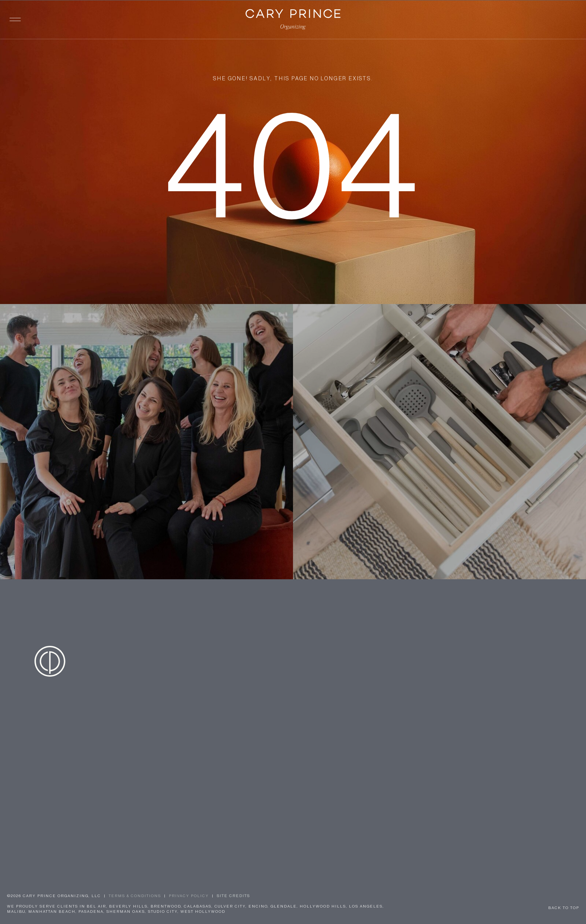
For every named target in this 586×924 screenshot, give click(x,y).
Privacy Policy (189, 896)
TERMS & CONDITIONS (135, 896)
